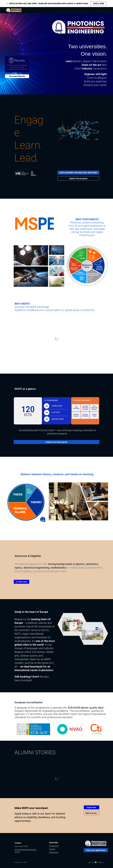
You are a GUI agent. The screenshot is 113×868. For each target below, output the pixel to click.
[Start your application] (96, 850)
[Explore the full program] (56, 442)
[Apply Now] (92, 807)
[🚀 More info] (21, 582)
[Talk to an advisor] (92, 813)
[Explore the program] (78, 178)
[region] (56, 4)
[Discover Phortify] (17, 76)
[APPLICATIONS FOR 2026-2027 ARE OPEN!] (78, 173)
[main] (78, 61)
